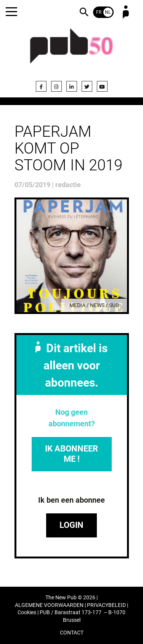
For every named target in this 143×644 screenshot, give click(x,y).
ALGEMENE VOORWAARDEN (49, 605)
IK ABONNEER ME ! (71, 454)
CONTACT (72, 633)
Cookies (27, 612)
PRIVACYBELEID (106, 605)
